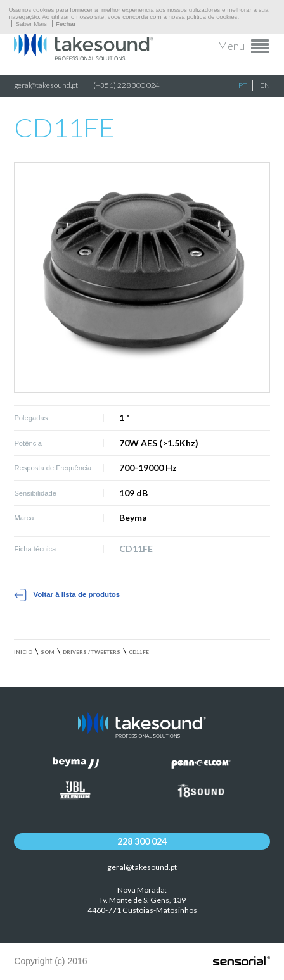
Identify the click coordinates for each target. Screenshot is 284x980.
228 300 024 (142, 841)
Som (48, 652)
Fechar (66, 24)
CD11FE (136, 549)
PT (243, 85)
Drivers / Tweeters (92, 652)
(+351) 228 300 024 (126, 85)
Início (23, 652)
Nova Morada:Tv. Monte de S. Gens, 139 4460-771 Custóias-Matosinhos (142, 900)
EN (265, 85)
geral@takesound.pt (46, 85)
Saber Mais (31, 24)
